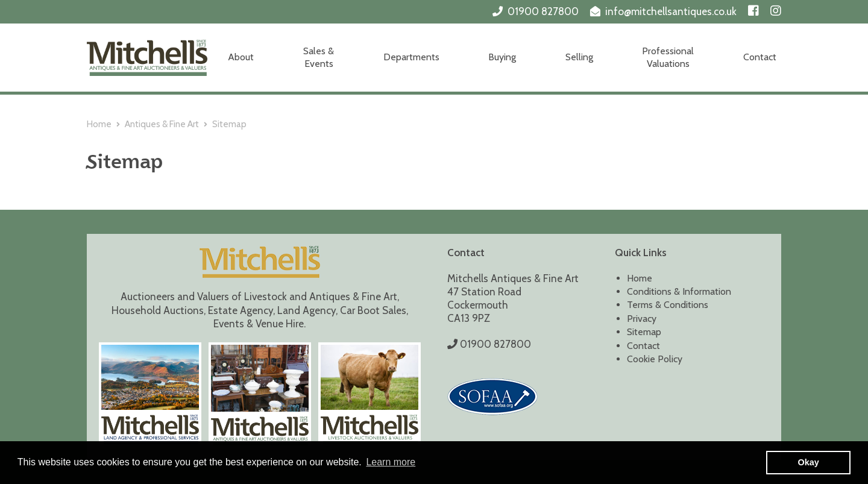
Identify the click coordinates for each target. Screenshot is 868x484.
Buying (502, 57)
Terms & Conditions (668, 305)
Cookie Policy (655, 359)
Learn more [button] (391, 462)
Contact (760, 57)
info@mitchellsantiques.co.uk (671, 11)
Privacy (642, 319)
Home (99, 124)
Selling (579, 57)
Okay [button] (809, 462)
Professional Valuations (668, 57)
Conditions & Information (679, 291)
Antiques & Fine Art (162, 124)
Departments (411, 57)
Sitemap (644, 332)
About (241, 57)
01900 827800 (543, 11)
